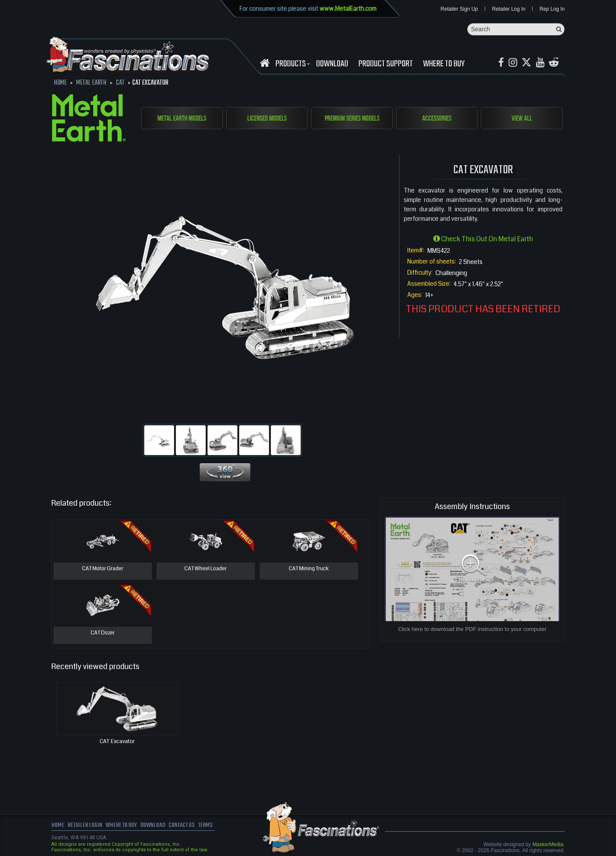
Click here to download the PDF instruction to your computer (472, 629)
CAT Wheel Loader (206, 569)
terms (212, 826)
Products (292, 65)
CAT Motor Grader (102, 569)
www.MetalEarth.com (348, 9)
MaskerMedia (548, 845)
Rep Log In (552, 9)
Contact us (187, 826)
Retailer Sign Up (459, 9)
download (332, 65)
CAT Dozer (102, 634)
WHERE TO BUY (444, 65)
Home (58, 826)
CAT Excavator (117, 742)
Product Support (386, 65)
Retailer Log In (509, 9)
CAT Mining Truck (309, 569)
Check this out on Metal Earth (483, 239)
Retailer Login (85, 826)
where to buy (124, 826)
